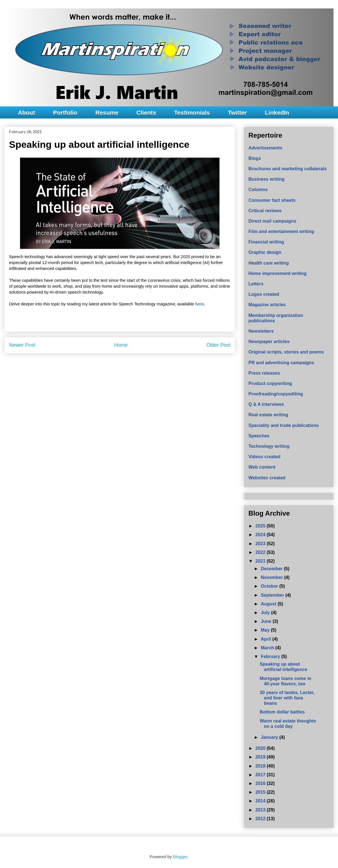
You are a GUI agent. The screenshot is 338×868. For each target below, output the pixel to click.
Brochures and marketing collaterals (287, 169)
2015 (261, 792)
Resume (107, 112)
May (266, 630)
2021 (261, 561)
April (267, 639)
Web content (262, 467)
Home (121, 345)
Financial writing (266, 242)
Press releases (264, 373)
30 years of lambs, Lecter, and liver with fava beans (287, 698)
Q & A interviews (266, 404)
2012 (261, 819)
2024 (261, 535)
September (273, 595)
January (270, 737)
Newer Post (22, 345)
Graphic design (265, 252)
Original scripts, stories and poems (286, 352)
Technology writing (269, 446)
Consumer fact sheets (272, 200)
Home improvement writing (277, 273)
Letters (256, 284)
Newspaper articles (269, 342)
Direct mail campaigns (272, 221)
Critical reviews (265, 211)
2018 (261, 766)
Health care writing (269, 263)
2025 (261, 526)
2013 (261, 810)
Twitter (237, 112)
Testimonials (192, 112)
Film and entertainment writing (281, 231)
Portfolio (65, 112)
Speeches (259, 436)
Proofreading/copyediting (276, 394)
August (269, 604)
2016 (261, 783)
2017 (261, 775)
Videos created (264, 457)
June (267, 621)
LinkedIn (277, 112)
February (271, 656)
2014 (261, 801)
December (272, 569)
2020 (261, 748)
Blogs (255, 158)
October (270, 586)
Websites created (267, 478)
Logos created (264, 294)
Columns (258, 190)
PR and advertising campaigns (281, 363)
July (266, 613)
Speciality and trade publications (284, 425)
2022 (261, 552)
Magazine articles (267, 305)
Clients (146, 112)
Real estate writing (268, 415)
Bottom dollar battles (282, 712)
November (273, 577)
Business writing (266, 179)
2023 (261, 544)
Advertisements (265, 148)
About (27, 112)
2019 (261, 757)
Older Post (218, 345)
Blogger (180, 857)
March (268, 648)
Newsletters (261, 331)
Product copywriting (270, 383)
